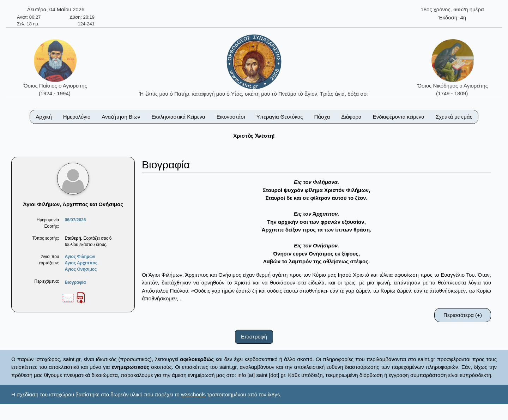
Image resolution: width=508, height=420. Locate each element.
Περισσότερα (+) (463, 315)
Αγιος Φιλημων (80, 257)
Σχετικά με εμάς (454, 117)
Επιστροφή (254, 337)
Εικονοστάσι (231, 117)
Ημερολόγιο (77, 117)
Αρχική (44, 117)
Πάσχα (322, 117)
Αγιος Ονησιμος (81, 269)
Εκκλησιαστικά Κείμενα (178, 117)
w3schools (193, 394)
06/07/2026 (75, 220)
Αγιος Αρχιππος (81, 263)
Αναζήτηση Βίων (121, 117)
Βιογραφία (75, 282)
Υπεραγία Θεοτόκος (280, 117)
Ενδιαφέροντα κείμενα (399, 117)
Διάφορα (351, 117)
